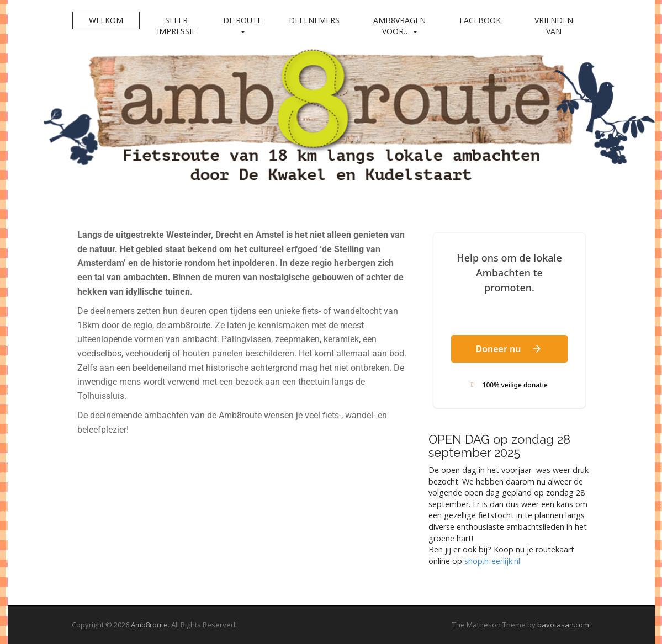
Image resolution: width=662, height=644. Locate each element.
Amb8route (149, 625)
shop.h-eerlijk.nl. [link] (493, 561)
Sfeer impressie (176, 26)
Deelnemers (314, 20)
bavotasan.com (563, 625)
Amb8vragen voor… (399, 26)
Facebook (480, 20)
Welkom (106, 20)
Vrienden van (554, 26)
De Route (242, 24)
